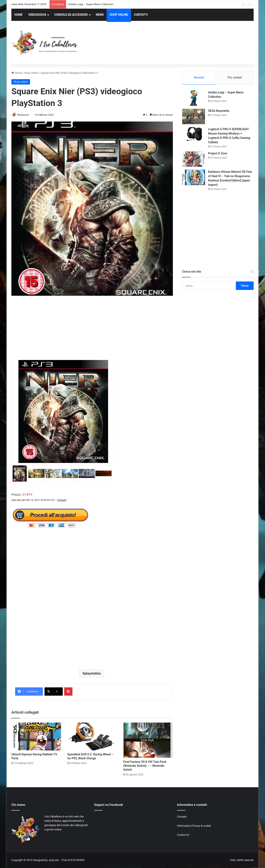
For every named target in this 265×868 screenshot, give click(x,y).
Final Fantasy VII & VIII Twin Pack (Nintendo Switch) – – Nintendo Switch (145, 766)
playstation (93, 674)
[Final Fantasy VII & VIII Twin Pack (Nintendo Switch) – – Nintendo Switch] (148, 740)
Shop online (31, 73)
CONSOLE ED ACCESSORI (71, 15)
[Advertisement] (174, 43)
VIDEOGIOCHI (37, 15)
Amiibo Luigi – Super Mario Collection (91, 4)
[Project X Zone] (194, 160)
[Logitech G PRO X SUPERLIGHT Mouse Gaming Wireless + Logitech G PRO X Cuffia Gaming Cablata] (194, 135)
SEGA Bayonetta (219, 111)
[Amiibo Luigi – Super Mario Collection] (194, 99)
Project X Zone (218, 154)
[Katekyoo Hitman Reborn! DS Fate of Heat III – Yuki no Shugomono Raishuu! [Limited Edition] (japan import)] (194, 178)
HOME (18, 15)
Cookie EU (183, 835)
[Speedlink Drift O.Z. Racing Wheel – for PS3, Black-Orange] (92, 737)
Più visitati (235, 77)
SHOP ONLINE (119, 15)
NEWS (100, 15)
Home (17, 73)
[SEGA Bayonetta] (194, 117)
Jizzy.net (53, 860)
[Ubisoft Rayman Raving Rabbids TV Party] (36, 737)
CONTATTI (141, 15)
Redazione (25, 115)
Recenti (199, 77)
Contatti (182, 817)
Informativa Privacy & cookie (194, 826)
